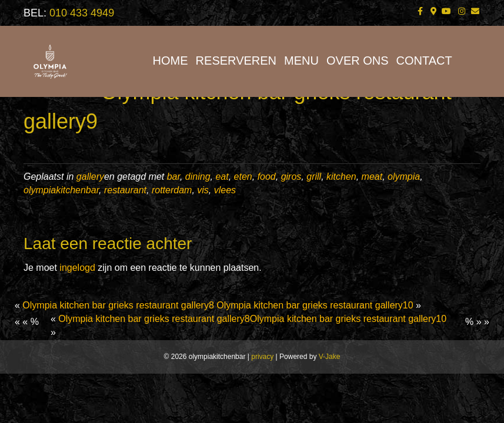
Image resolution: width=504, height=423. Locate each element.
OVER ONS (358, 61)
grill (314, 177)
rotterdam (172, 190)
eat (222, 177)
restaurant (125, 190)
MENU (301, 61)
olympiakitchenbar (61, 190)
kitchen (341, 177)
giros (291, 177)
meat (372, 177)
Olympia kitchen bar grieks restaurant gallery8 (118, 305)
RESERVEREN (236, 61)
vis (203, 190)
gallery (90, 177)
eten (243, 177)
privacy (262, 357)
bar (173, 177)
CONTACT (424, 61)
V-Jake (330, 357)
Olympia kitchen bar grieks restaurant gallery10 (315, 305)
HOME (171, 61)
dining (198, 177)
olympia (404, 177)
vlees (225, 190)
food (267, 177)
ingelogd (77, 268)
